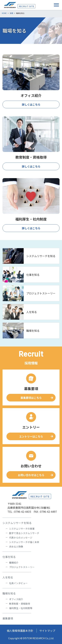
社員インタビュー (18, 583)
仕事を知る (33, 275)
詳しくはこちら (31, 104)
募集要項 (8, 618)
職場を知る (33, 331)
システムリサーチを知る (41, 256)
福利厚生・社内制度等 (21, 608)
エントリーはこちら (31, 436)
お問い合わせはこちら (31, 475)
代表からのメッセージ (21, 538)
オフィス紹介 (16, 599)
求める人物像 (16, 546)
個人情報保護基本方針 (20, 631)
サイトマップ (47, 631)
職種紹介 (14, 563)
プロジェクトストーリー (41, 293)
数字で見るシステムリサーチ (24, 533)
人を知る (32, 312)
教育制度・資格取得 (20, 604)
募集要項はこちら (31, 398)
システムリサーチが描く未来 (24, 542)
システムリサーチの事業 (22, 529)
